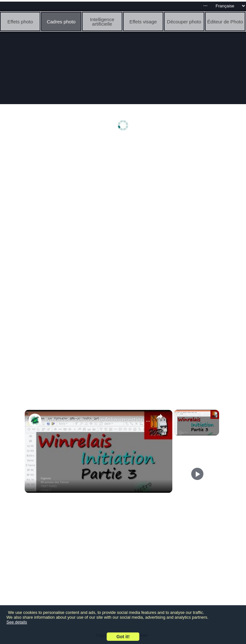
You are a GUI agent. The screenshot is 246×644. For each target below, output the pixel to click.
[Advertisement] (123, 191)
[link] (35, 420)
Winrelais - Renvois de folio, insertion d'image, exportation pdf (98, 419)
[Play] (197, 474)
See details (17, 622)
